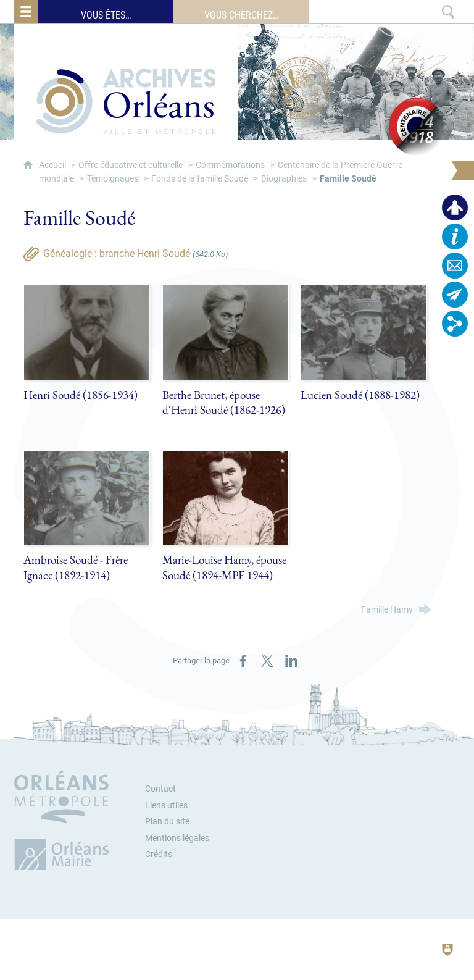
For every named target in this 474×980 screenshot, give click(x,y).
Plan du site (167, 822)
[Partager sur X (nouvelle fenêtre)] (267, 661)
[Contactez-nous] (455, 266)
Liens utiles (166, 806)
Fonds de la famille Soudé (200, 179)
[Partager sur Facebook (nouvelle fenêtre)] (243, 661)
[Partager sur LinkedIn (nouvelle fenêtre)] (291, 661)
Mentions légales (177, 838)
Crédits (159, 854)
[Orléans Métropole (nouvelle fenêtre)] (64, 820)
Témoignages (113, 179)
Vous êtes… (106, 15)
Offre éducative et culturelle (131, 165)
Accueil (53, 165)
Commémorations (230, 165)
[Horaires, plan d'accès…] (455, 237)
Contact (160, 789)
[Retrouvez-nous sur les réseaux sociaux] (455, 324)
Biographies (284, 179)
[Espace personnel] (455, 207)
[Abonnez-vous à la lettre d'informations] (455, 295)
